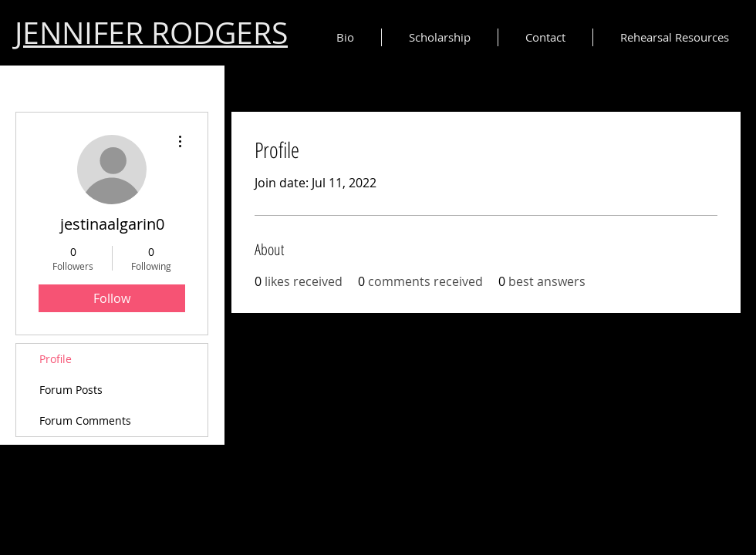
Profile (56, 359)
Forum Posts (71, 390)
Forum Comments (85, 420)
